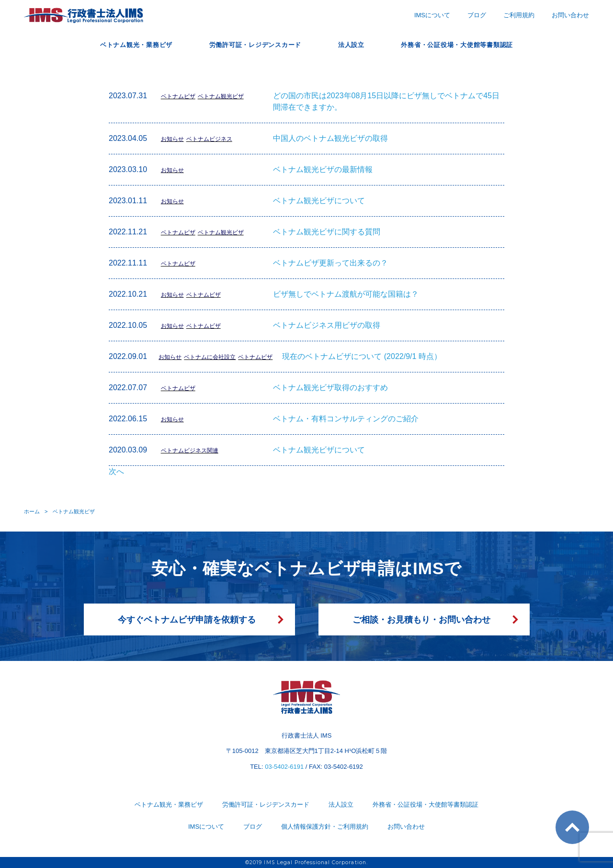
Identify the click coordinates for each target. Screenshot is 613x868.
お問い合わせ (570, 15)
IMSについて (432, 15)
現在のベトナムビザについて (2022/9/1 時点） (362, 356)
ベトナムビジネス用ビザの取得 (327, 325)
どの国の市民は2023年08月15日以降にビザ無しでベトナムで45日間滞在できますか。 (386, 101)
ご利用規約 (519, 15)
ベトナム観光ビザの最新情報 (323, 169)
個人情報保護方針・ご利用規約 (325, 827)
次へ (116, 471)
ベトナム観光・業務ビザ (116, 44)
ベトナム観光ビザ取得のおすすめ (330, 388)
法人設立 (357, 44)
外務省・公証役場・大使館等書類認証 (475, 44)
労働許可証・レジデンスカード (249, 44)
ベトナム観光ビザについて (319, 201)
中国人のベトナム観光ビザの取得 (330, 138)
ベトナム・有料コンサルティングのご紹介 (346, 419)
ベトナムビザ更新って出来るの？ (330, 263)
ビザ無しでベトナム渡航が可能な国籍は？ (346, 294)
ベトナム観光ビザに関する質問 (327, 232)
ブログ (477, 15)
